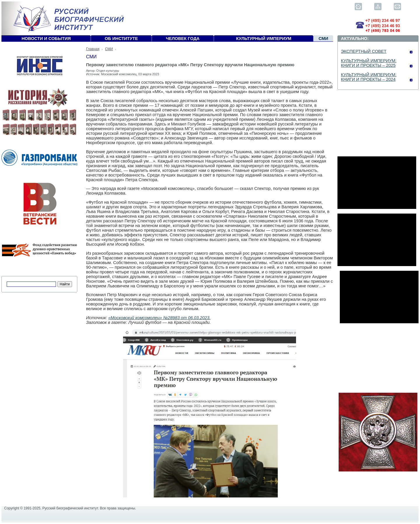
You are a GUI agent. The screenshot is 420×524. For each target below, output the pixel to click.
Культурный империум (264, 39)
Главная (93, 49)
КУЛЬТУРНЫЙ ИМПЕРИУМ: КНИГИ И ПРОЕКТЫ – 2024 (369, 77)
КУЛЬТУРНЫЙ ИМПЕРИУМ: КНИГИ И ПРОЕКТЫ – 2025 (369, 63)
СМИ (323, 39)
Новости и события (46, 39)
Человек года (183, 39)
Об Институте (121, 39)
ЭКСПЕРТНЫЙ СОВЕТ (364, 51)
